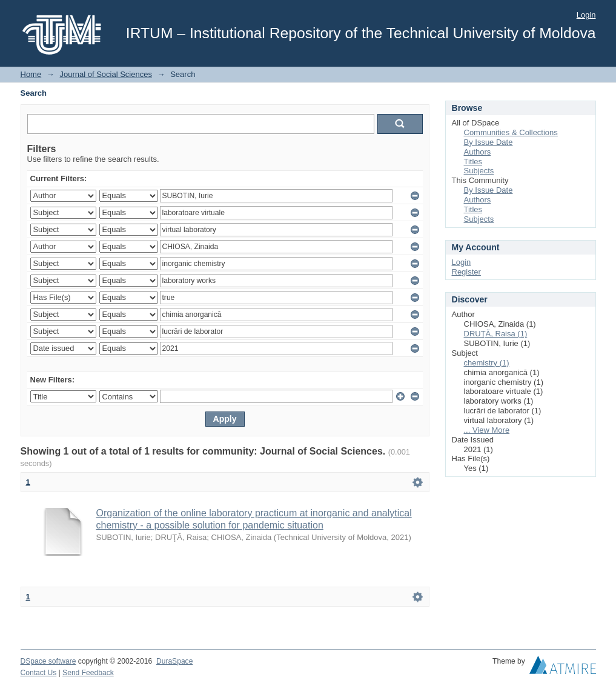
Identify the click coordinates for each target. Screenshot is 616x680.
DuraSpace (174, 661)
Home (31, 74)
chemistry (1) (487, 363)
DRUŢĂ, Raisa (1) (496, 334)
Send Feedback (88, 673)
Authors (478, 152)
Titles (473, 162)
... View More (487, 430)
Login (586, 15)
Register (466, 272)
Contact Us (39, 673)
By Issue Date (488, 142)
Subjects (479, 171)
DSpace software (48, 661)
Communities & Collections (511, 132)
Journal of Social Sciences (105, 74)
